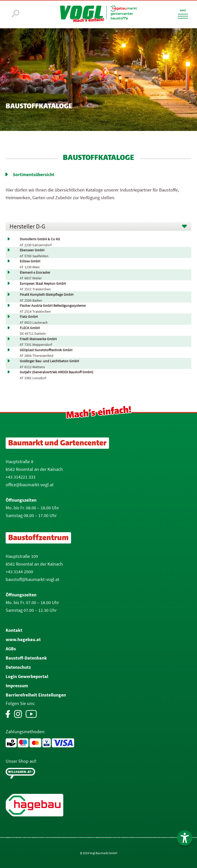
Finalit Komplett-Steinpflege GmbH (47, 295)
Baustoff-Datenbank (26, 658)
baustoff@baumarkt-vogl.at (32, 579)
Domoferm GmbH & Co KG (40, 239)
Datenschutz (18, 667)
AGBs (11, 649)
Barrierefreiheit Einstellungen (36, 695)
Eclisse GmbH (30, 261)
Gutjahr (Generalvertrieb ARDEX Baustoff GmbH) (56, 372)
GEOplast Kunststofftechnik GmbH (46, 350)
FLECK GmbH (30, 328)
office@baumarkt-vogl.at (30, 485)
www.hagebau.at (23, 639)
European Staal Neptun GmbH (43, 284)
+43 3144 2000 (19, 572)
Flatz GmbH (29, 317)
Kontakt (14, 630)
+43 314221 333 (21, 477)
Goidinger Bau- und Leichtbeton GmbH (49, 361)
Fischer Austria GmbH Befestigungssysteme (53, 306)
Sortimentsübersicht (34, 174)
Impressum (17, 686)
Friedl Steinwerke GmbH (38, 339)
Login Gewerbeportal (27, 676)
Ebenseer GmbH (32, 250)
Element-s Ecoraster (35, 273)
